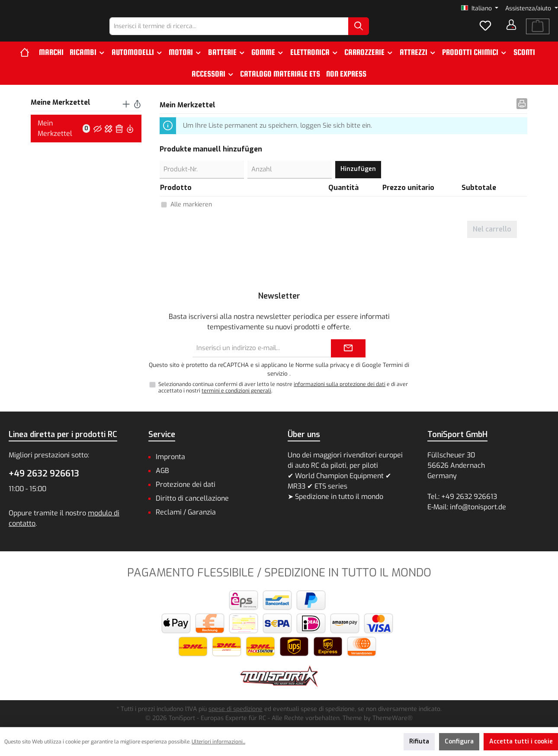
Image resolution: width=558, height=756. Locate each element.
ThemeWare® (393, 718)
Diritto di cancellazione (192, 498)
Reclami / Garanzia (186, 512)
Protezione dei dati (186, 484)
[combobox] (252, 34)
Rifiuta (419, 742)
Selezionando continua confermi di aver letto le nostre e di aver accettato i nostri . (283, 388)
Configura (459, 742)
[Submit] (348, 349)
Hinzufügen (358, 184)
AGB (162, 471)
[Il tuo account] (511, 32)
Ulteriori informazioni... (218, 742)
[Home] (28, 67)
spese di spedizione (236, 709)
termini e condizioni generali (236, 391)
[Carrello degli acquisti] (538, 34)
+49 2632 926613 (44, 474)
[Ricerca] (381, 34)
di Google (369, 365)
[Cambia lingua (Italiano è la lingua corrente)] (480, 9)
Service (162, 434)
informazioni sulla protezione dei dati (340, 384)
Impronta (170, 457)
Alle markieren (191, 219)
